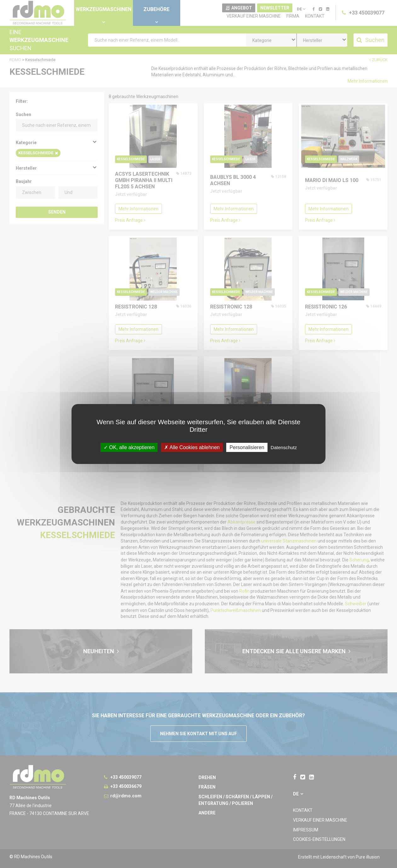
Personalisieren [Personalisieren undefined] (247, 447)
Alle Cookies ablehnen (192, 447)
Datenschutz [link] (284, 447)
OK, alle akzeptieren (129, 447)
